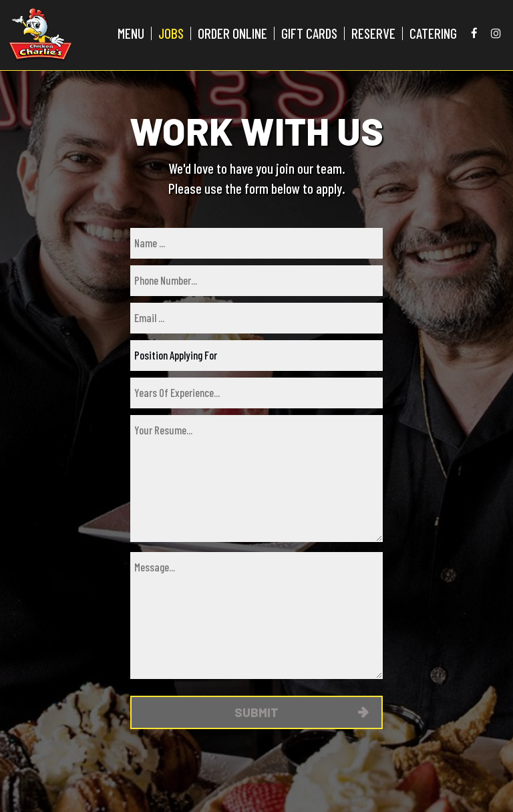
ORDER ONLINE (232, 33)
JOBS (171, 33)
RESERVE (373, 33)
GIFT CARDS (309, 33)
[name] (256, 243)
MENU (131, 33)
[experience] (256, 393)
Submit (256, 712)
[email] (256, 318)
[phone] (256, 281)
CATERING (433, 33)
